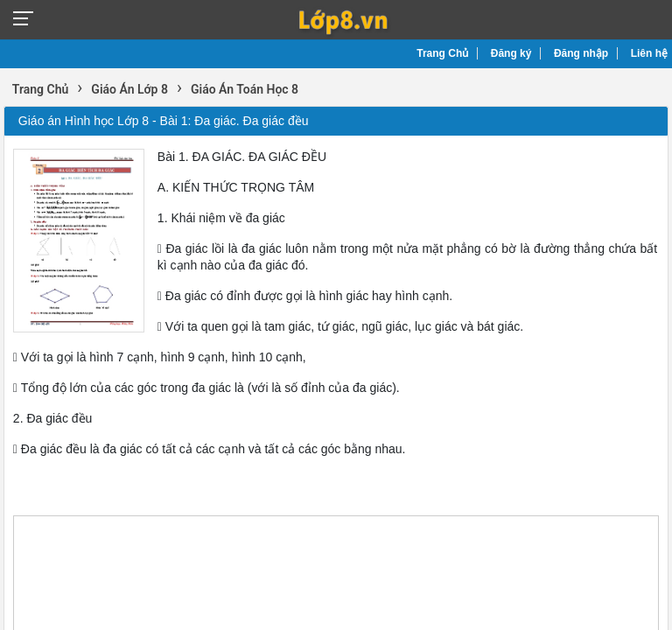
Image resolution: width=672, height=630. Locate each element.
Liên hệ (649, 53)
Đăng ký (511, 53)
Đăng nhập (581, 53)
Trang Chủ (442, 53)
